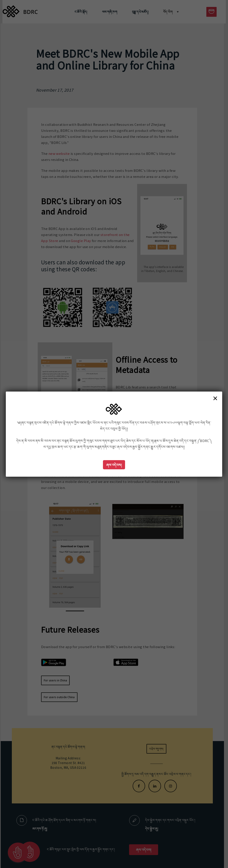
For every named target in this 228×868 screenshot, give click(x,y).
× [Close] (215, 398)
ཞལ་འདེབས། (114, 465)
